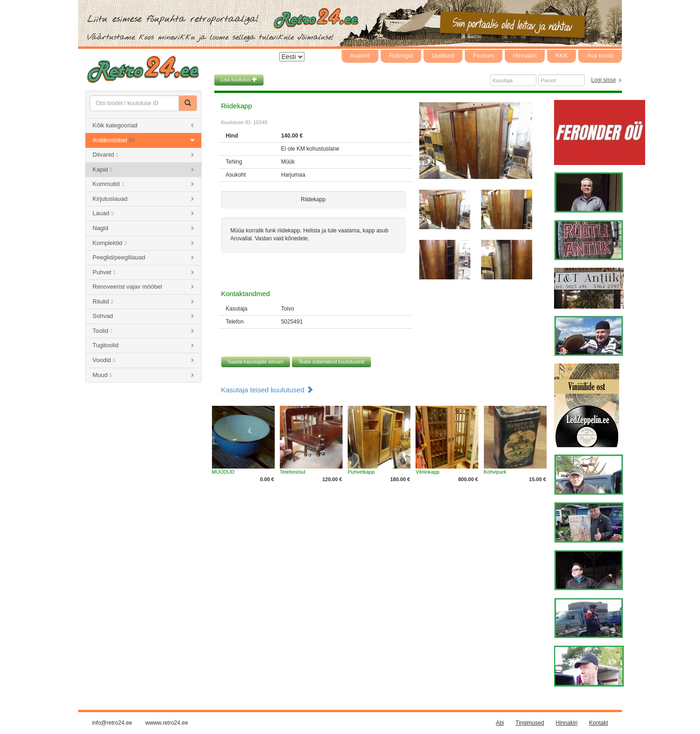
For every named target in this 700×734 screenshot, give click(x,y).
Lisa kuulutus (239, 79)
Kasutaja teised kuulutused (267, 390)
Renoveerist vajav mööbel (143, 287)
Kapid (143, 169)
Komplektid (143, 243)
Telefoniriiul (293, 472)
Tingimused (530, 723)
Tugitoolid (143, 345)
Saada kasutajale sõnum (256, 362)
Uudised (443, 56)
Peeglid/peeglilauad (143, 257)
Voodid (143, 360)
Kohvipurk (495, 472)
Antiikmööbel (143, 140)
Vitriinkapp (427, 472)
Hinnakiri (525, 56)
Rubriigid (401, 56)
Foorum (484, 56)
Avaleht (360, 56)
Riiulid (143, 301)
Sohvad (143, 316)
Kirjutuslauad (143, 199)
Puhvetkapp (361, 472)
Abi (500, 723)
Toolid (143, 331)
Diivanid (143, 155)
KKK (561, 56)
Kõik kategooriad (143, 125)
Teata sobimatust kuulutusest (331, 362)
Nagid (143, 228)
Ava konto (600, 56)
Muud (143, 375)
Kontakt (598, 723)
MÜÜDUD (223, 472)
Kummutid (143, 184)
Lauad (143, 213)
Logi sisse (604, 80)
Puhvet (143, 272)
